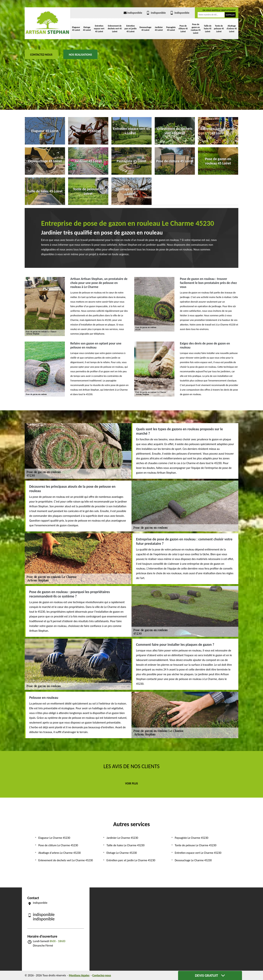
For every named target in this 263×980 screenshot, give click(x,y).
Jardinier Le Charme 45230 (122, 838)
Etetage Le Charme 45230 (122, 853)
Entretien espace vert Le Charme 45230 (198, 853)
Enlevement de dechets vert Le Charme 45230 (66, 860)
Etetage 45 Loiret (87, 29)
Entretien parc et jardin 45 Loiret (131, 29)
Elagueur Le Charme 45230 (54, 838)
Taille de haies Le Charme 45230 (125, 845)
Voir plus (131, 783)
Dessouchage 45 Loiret (145, 29)
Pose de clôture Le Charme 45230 (58, 845)
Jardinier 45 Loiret (159, 29)
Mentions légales (79, 975)
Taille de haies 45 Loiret (208, 29)
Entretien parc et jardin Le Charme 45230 (131, 860)
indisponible (133, 13)
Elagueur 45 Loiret (76, 29)
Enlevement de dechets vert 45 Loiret (115, 29)
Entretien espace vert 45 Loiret (99, 29)
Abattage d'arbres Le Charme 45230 (60, 853)
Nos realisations (80, 55)
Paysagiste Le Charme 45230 (192, 838)
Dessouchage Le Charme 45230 (193, 860)
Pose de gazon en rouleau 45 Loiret (196, 29)
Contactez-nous (41, 55)
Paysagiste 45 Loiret (171, 29)
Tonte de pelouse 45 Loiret (219, 29)
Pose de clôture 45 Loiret (183, 29)
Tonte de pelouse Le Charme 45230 (196, 845)
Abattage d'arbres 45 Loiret (232, 29)
